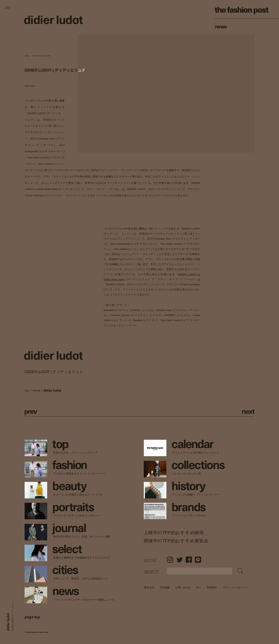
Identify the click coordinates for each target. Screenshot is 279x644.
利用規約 (212, 587)
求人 (199, 587)
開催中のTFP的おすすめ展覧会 (176, 541)
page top (32, 617)
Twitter (180, 560)
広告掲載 (165, 587)
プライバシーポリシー (235, 587)
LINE (198, 560)
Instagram (170, 560)
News (221, 26)
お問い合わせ (183, 587)
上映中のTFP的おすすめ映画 (174, 532)
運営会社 (149, 587)
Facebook (189, 560)
